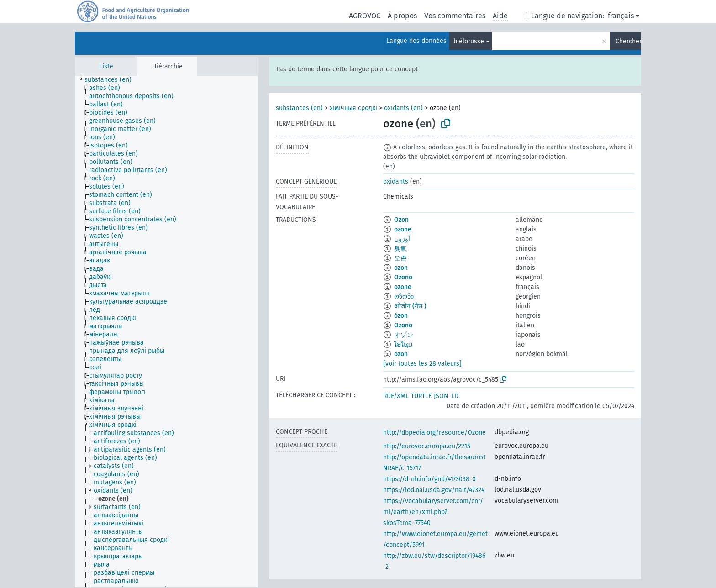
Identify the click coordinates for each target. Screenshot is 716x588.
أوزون (402, 239)
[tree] (166, 331)
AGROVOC (365, 16)
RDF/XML (396, 396)
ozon (401, 268)
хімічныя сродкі (353, 108)
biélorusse (469, 41)
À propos (402, 16)
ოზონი (404, 297)
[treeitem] (112, 80)
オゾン (404, 335)
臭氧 (400, 249)
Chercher (628, 41)
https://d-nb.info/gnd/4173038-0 (429, 479)
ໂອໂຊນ (403, 344)
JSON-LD (446, 396)
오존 (400, 258)
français (621, 16)
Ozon (401, 220)
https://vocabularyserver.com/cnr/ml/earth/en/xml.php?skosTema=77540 (433, 512)
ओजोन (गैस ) (410, 306)
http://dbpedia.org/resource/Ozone (434, 433)
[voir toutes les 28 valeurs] (422, 364)
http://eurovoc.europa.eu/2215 (427, 446)
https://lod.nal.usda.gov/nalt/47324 (434, 490)
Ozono (403, 277)
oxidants (396, 181)
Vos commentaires (455, 16)
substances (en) (299, 108)
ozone (403, 229)
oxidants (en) (403, 108)
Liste (106, 66)
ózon (401, 316)
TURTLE (421, 396)
